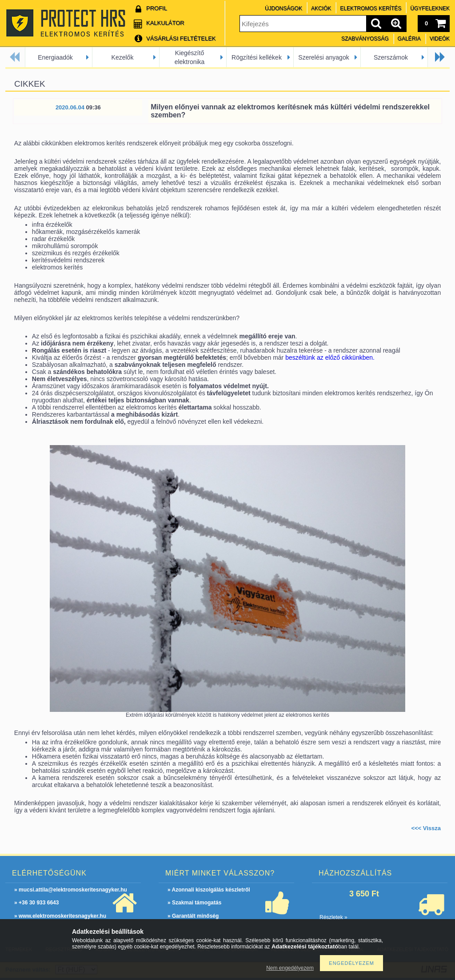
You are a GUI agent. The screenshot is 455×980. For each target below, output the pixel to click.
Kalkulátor (165, 23)
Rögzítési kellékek (257, 57)
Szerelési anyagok (323, 57)
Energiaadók (55, 57)
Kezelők (123, 57)
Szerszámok (391, 57)
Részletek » (333, 917)
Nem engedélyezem (290, 968)
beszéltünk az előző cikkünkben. (330, 357)
